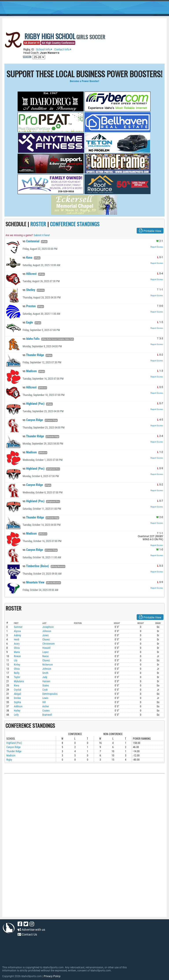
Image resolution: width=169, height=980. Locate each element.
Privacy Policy (52, 976)
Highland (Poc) (34, 404)
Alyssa (17, 631)
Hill (44, 702)
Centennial (31, 241)
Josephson (48, 627)
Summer (18, 627)
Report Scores (157, 247)
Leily (16, 715)
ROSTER (38, 224)
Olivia (17, 648)
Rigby (9, 760)
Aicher (46, 706)
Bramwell (47, 715)
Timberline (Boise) (36, 566)
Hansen (46, 681)
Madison (30, 371)
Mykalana (19, 681)
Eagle (28, 322)
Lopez (45, 652)
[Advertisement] (84, 822)
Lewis (45, 698)
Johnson (47, 631)
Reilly (17, 673)
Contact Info (63, 49)
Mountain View (34, 582)
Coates (46, 711)
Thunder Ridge (33, 355)
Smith (45, 673)
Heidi (17, 640)
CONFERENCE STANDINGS (75, 224)
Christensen (48, 644)
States (46, 686)
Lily (16, 660)
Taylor (17, 677)
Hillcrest (30, 274)
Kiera (17, 686)
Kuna (28, 257)
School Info (44, 49)
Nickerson (48, 665)
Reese (45, 656)
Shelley (29, 290)
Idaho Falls (31, 339)
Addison (18, 706)
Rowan (17, 656)
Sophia (17, 702)
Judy (45, 677)
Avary (17, 644)
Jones (45, 635)
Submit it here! (42, 235)
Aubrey (17, 635)
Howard (46, 648)
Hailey (17, 711)
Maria (17, 652)
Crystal (17, 690)
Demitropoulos (50, 694)
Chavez (46, 640)
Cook (45, 690)
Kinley (17, 665)
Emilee (17, 698)
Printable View (150, 231)
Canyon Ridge (33, 420)
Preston (29, 306)
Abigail (17, 694)
